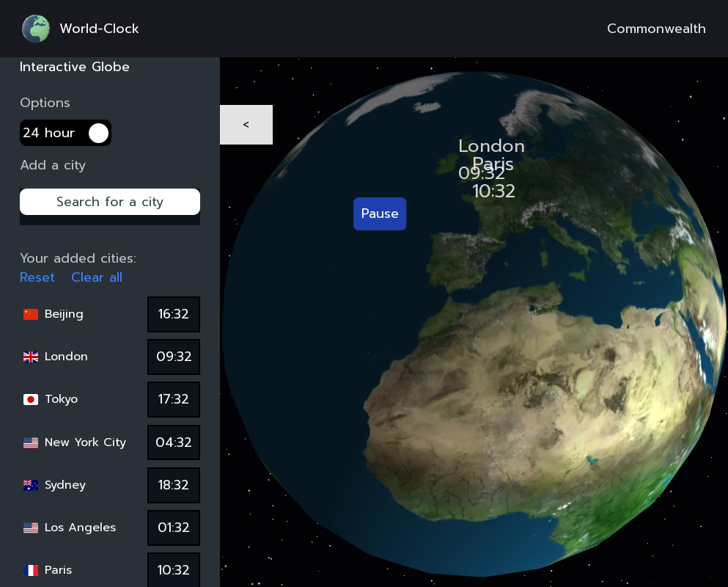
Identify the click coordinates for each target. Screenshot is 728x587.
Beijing (64, 314)
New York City (85, 442)
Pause (380, 214)
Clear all (97, 278)
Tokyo (61, 399)
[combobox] (110, 212)
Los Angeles (80, 528)
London (66, 357)
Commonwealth (657, 29)
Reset (37, 278)
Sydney (65, 485)
